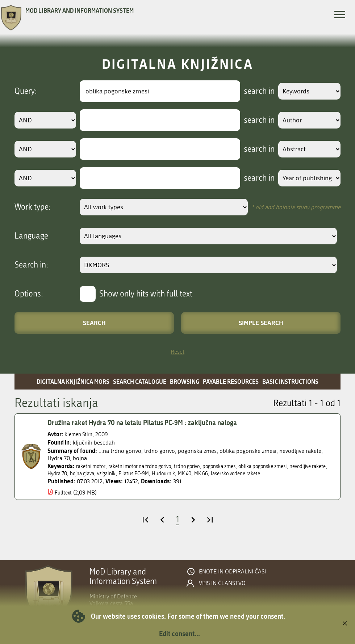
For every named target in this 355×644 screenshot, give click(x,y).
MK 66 (266, 473)
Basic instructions (290, 381)
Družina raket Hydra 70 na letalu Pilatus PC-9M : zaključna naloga (151, 422)
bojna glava (132, 473)
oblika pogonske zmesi (294, 466)
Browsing (185, 381)
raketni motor (93, 466)
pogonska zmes (243, 466)
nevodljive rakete (68, 473)
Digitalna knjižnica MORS (73, 381)
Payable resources (231, 381)
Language (31, 236)
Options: (29, 294)
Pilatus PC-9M (190, 473)
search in (252, 91)
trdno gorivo (206, 466)
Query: (26, 91)
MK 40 (248, 473)
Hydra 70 (104, 473)
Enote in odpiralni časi (232, 572)
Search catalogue (140, 381)
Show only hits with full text (146, 294)
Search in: (31, 265)
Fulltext (64, 493)
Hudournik (224, 473)
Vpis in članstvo (222, 583)
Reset (177, 352)
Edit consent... (179, 634)
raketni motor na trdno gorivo (150, 466)
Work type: (33, 207)
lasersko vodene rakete (305, 473)
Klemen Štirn (80, 434)
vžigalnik (160, 473)
